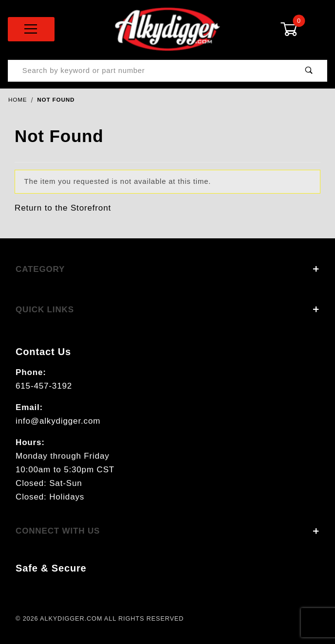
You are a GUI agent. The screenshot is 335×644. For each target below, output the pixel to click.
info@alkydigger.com (58, 421)
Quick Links (167, 310)
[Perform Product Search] (309, 71)
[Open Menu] (31, 29)
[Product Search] (150, 71)
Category (167, 269)
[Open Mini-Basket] (304, 29)
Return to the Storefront (63, 208)
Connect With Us (167, 531)
